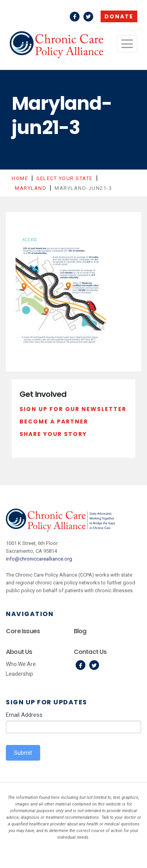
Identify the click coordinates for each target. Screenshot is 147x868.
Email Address (24, 715)
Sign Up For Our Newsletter (73, 409)
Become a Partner (54, 421)
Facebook (75, 17)
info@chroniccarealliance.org (39, 559)
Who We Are (21, 664)
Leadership (19, 674)
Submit (23, 753)
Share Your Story (53, 434)
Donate (119, 16)
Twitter (88, 17)
